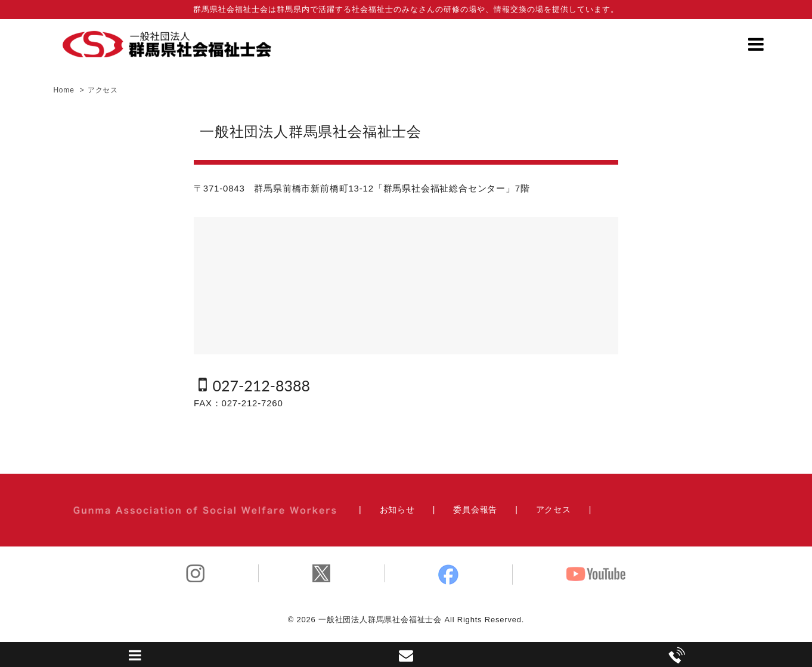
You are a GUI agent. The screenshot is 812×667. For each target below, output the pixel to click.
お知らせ (397, 509)
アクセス (554, 509)
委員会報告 (475, 509)
